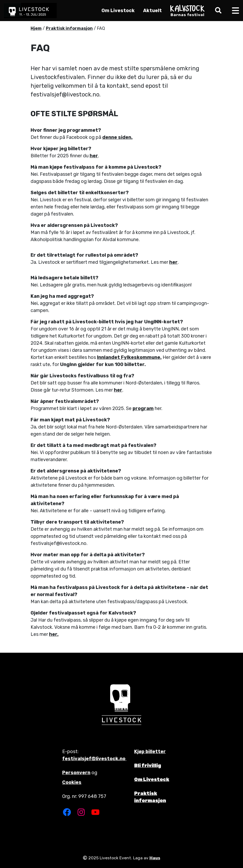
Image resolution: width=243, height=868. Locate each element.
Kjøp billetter (150, 752)
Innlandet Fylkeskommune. (129, 357)
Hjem (36, 28)
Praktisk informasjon (69, 28)
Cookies (72, 782)
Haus (155, 858)
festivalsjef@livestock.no (94, 759)
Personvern (76, 773)
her (94, 156)
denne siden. (117, 137)
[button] (217, 11)
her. (54, 634)
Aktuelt (152, 11)
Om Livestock (118, 11)
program (143, 408)
